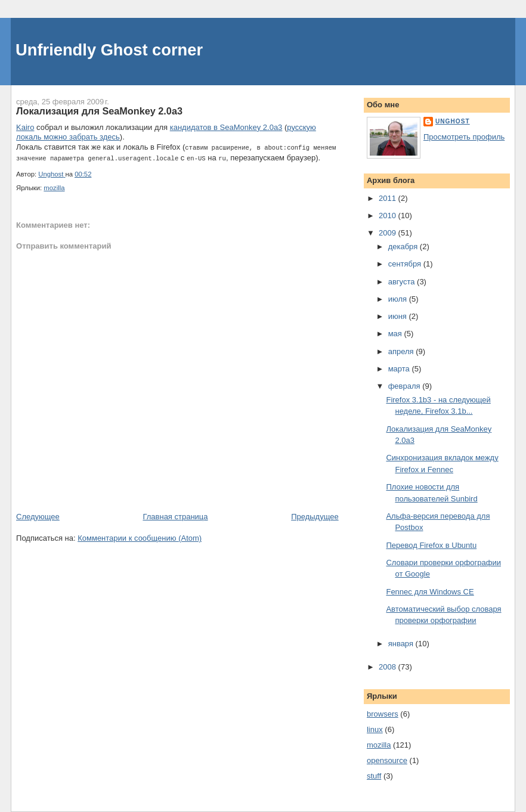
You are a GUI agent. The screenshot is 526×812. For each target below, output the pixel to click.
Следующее (38, 515)
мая (396, 334)
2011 (389, 198)
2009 (389, 233)
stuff (374, 776)
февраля (406, 386)
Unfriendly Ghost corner (109, 50)
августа (403, 282)
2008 (389, 667)
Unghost (453, 121)
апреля (402, 351)
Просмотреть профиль (464, 137)
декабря (404, 247)
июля (399, 299)
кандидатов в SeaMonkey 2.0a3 (226, 127)
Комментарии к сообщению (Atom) (140, 537)
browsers (383, 714)
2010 (389, 216)
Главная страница (175, 515)
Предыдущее (315, 515)
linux (375, 729)
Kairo (25, 127)
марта (400, 369)
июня (399, 316)
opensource (387, 760)
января (402, 644)
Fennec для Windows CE (430, 592)
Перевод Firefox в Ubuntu (431, 545)
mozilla (54, 187)
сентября (406, 264)
